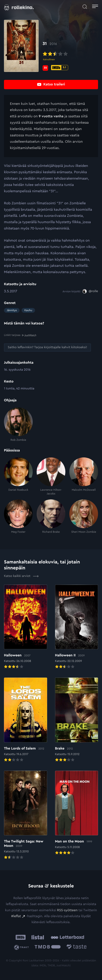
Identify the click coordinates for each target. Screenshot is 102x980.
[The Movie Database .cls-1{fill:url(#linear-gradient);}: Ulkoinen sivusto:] (48, 947)
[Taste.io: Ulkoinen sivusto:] (77, 947)
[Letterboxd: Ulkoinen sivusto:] (67, 937)
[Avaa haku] (85, 7)
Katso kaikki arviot (21, 576)
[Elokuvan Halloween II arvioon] (77, 627)
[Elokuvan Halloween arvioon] (26, 627)
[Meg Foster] (18, 517)
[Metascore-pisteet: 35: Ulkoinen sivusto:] (45, 68)
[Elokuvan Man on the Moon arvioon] (77, 813)
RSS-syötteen (67, 910)
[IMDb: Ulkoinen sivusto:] (21, 937)
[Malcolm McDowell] (84, 476)
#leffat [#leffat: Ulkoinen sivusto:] (16, 916)
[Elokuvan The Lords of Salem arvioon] (26, 720)
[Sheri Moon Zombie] (84, 517)
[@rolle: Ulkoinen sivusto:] (90, 291)
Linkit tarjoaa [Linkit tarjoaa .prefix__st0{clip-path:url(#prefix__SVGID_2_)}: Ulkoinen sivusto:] (20, 335)
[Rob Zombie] (18, 424)
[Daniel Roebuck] (18, 476)
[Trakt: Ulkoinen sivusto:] (22, 947)
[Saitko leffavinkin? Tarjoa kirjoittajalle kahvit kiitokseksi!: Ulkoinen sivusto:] (47, 348)
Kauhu (28, 310)
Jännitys (12, 310)
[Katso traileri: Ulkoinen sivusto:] (51, 85)
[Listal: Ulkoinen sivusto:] (37, 937)
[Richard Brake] (51, 517)
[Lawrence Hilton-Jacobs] (51, 476)
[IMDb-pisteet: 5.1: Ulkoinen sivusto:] (60, 68)
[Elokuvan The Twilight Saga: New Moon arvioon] (26, 816)
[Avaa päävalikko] (95, 7)
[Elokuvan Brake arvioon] (77, 720)
